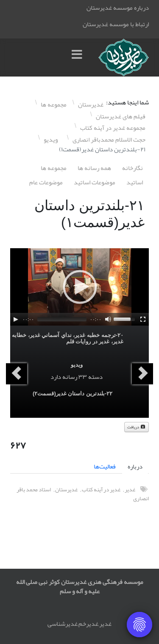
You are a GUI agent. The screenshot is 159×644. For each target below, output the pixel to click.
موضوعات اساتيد (95, 182)
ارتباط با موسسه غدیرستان (116, 24)
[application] (79, 287)
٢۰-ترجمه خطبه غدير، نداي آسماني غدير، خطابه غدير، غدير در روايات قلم (68, 338)
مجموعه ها (54, 168)
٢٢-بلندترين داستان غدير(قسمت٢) (73, 393)
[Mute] (108, 319)
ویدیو (77, 365)
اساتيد (135, 182)
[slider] (62, 319)
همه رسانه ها (94, 168)
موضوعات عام (46, 182)
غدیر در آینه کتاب (101, 489)
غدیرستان (66, 489)
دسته (95, 377)
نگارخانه (132, 168)
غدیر (130, 489)
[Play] (16, 319)
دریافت (137, 427)
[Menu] (79, 58)
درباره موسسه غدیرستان (118, 8)
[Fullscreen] (143, 319)
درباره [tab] (135, 466)
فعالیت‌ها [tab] (105, 466)
